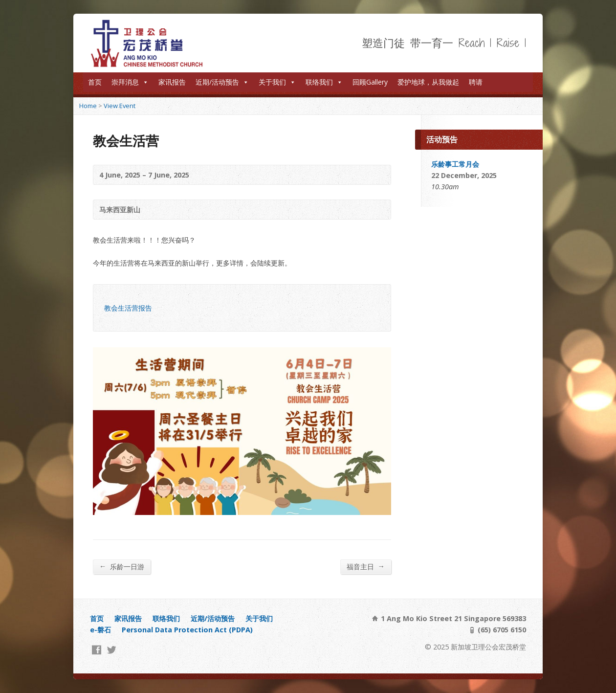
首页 (95, 82)
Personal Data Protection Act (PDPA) (187, 630)
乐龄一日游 (122, 566)
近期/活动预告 (222, 82)
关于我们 (277, 82)
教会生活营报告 (128, 308)
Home (88, 106)
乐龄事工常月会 (455, 164)
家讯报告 (172, 82)
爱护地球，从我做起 (428, 82)
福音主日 (366, 566)
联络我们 (324, 82)
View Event (120, 106)
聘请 (476, 82)
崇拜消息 (130, 82)
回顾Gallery (370, 82)
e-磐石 (100, 630)
